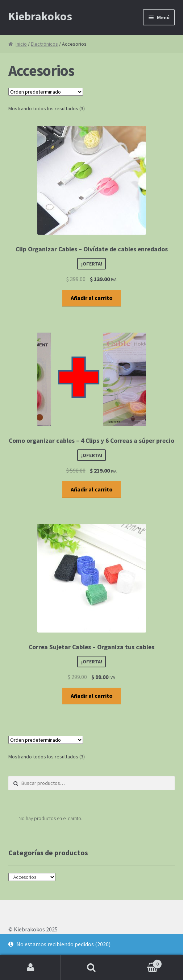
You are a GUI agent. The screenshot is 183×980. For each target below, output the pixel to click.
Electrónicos (44, 44)
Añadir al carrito (92, 298)
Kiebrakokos (40, 16)
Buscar (91, 968)
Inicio (21, 44)
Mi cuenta (30, 968)
